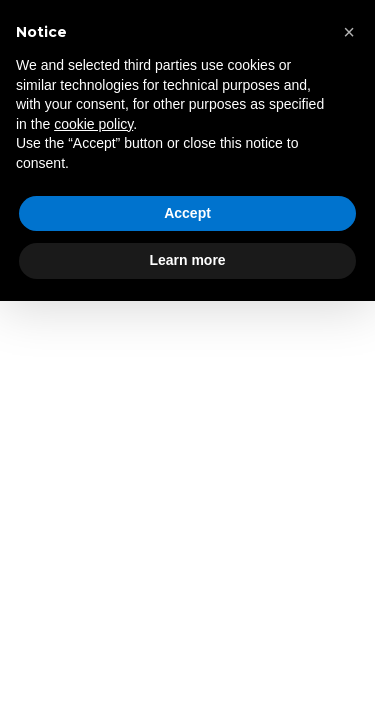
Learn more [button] (187, 260)
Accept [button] (187, 213)
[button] (349, 32)
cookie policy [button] (93, 124)
